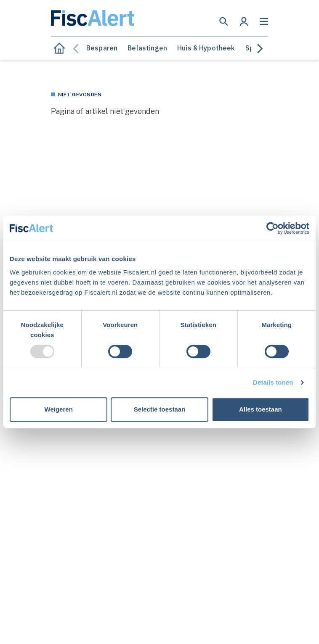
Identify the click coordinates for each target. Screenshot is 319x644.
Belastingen (147, 48)
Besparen (102, 48)
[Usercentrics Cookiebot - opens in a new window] (272, 228)
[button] (224, 21)
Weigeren (59, 409)
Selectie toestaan (160, 409)
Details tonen (273, 382)
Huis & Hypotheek (206, 48)
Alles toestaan (261, 409)
